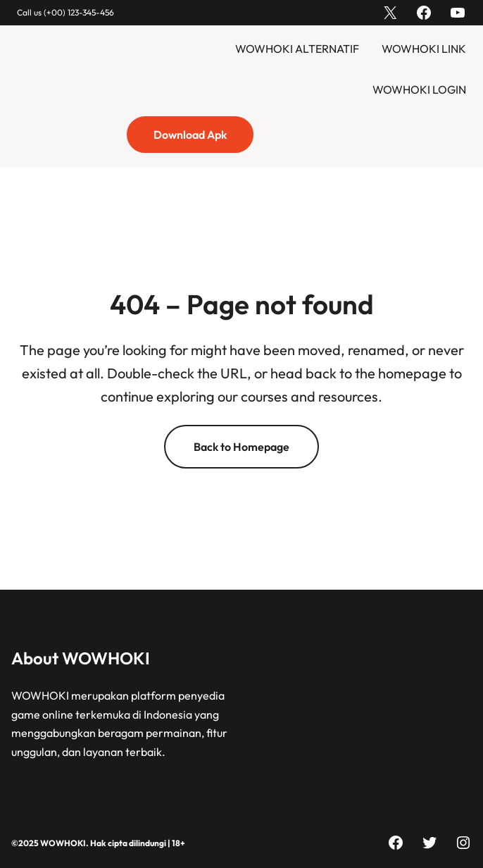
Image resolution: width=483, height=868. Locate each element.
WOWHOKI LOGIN (419, 89)
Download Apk (190, 135)
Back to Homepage (241, 447)
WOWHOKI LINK (424, 49)
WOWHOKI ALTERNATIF (297, 49)
